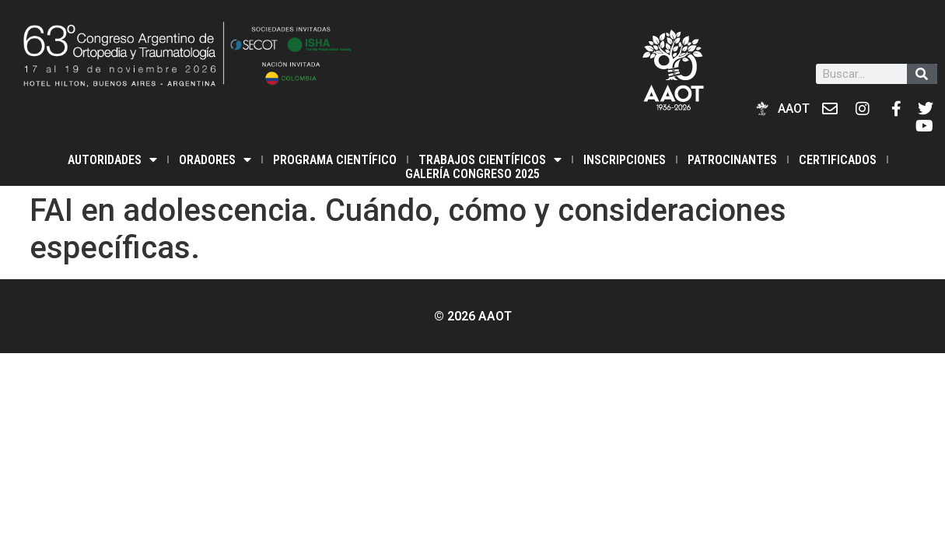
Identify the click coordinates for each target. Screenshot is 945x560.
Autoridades (112, 159)
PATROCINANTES (732, 160)
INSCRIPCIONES (625, 160)
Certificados (838, 160)
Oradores (215, 159)
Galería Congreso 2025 (472, 174)
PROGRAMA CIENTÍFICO (335, 160)
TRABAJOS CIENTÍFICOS (490, 159)
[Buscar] (922, 74)
